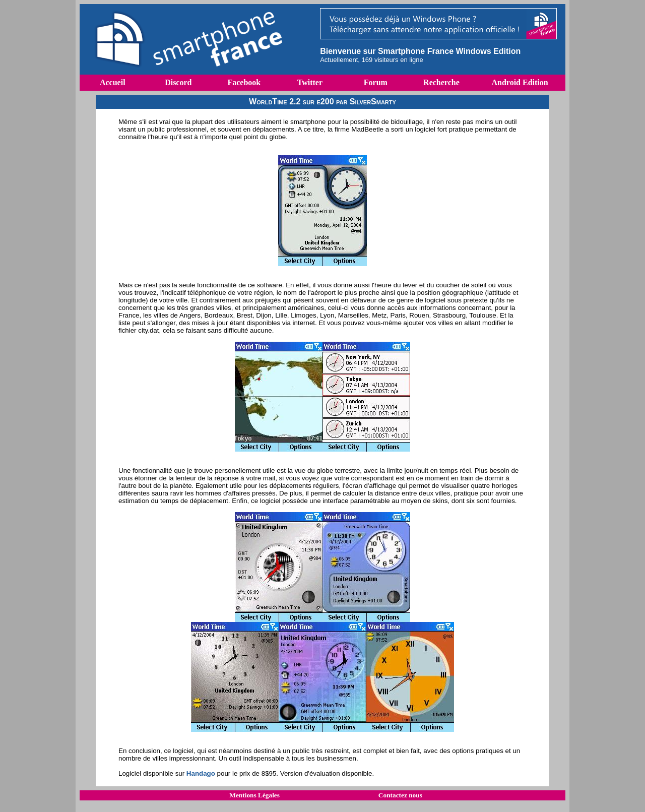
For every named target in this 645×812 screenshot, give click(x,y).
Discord (178, 82)
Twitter (310, 82)
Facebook (244, 82)
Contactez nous (400, 795)
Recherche (441, 82)
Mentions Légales (254, 795)
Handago (201, 773)
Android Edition (520, 82)
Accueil (113, 82)
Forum (376, 82)
